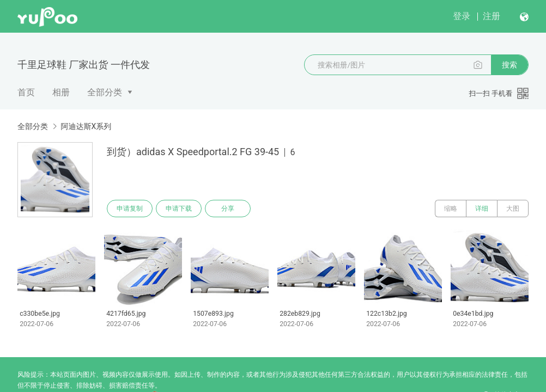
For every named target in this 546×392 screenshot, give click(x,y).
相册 (61, 92)
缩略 (451, 209)
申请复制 (130, 209)
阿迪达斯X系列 (86, 126)
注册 (492, 16)
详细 (482, 209)
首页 (26, 92)
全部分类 (105, 92)
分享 (228, 209)
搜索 (509, 65)
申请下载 (179, 209)
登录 (462, 16)
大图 (513, 209)
